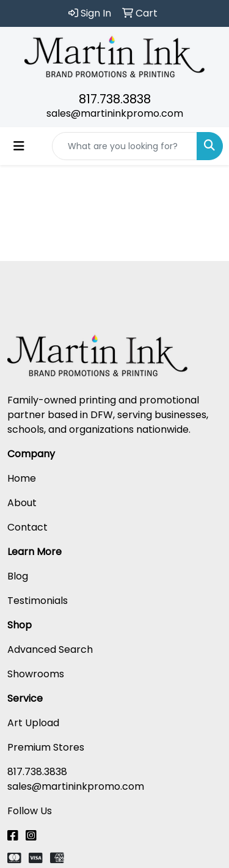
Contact (27, 527)
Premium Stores (46, 747)
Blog (18, 576)
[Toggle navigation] (19, 146)
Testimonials (38, 601)
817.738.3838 (115, 99)
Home (22, 478)
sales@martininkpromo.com (115, 113)
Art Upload (33, 723)
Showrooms (36, 674)
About (22, 503)
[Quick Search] (125, 146)
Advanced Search (50, 649)
